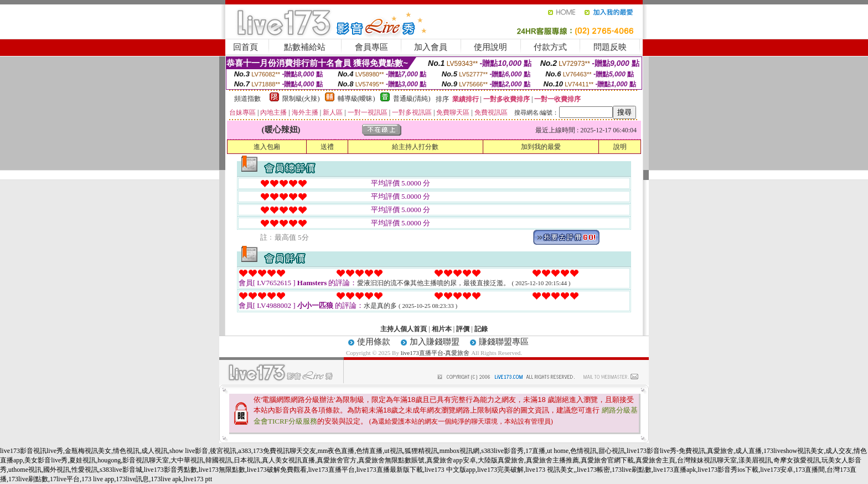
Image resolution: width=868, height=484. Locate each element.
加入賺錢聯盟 (435, 342)
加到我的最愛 (541, 147)
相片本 (442, 329)
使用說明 (490, 47)
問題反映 (610, 47)
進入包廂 (267, 147)
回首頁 (246, 47)
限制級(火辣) (301, 99)
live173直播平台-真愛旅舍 (435, 353)
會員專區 (371, 47)
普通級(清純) (412, 99)
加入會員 (431, 47)
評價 (463, 329)
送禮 (327, 147)
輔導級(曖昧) (356, 99)
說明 (620, 147)
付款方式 (550, 47)
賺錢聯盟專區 (504, 342)
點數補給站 (305, 47)
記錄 (481, 329)
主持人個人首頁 (404, 329)
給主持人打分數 (415, 147)
